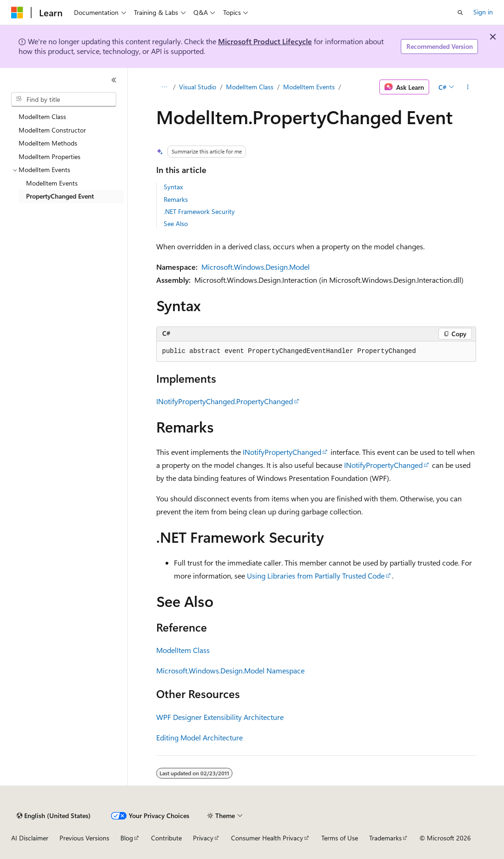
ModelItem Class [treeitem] (42, 117)
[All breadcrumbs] (164, 87)
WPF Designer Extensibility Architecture (220, 717)
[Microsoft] (17, 13)
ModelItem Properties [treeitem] (50, 156)
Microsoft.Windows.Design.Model (255, 267)
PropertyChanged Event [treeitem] (60, 196)
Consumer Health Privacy (267, 838)
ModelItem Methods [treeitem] (48, 143)
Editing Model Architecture (199, 737)
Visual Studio (198, 87)
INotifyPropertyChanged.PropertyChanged (225, 401)
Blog (127, 838)
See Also (176, 223)
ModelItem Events (309, 87)
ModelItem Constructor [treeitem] (52, 130)
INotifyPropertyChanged (282, 452)
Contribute (166, 838)
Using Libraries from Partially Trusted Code (316, 576)
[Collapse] (114, 80)
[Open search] (460, 13)
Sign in (483, 12)
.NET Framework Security (199, 211)
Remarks (176, 199)
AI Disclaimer (30, 838)
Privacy (203, 838)
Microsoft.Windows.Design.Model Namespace (230, 670)
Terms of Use (340, 838)
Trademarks (385, 838)
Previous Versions (84, 838)
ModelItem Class (250, 87)
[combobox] (64, 100)
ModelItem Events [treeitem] (52, 183)
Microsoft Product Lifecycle (265, 41)
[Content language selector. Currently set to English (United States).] (54, 816)
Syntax (173, 187)
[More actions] (468, 87)
